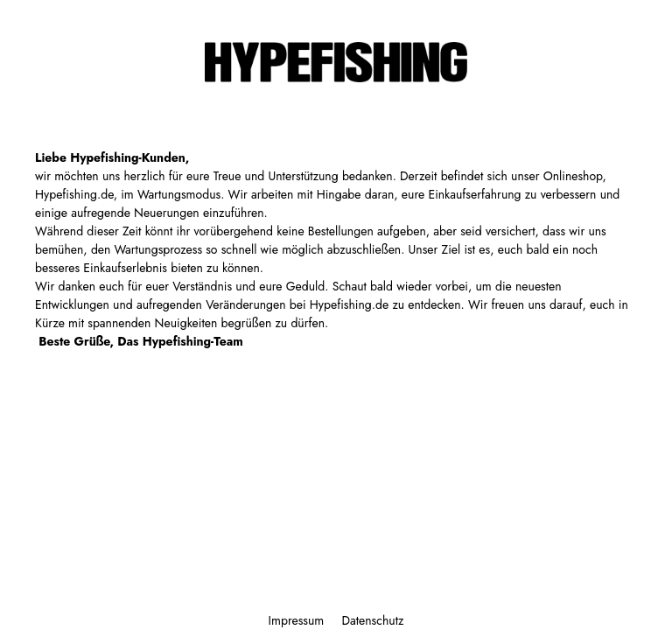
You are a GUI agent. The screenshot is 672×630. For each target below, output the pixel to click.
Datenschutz (372, 620)
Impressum (298, 620)
